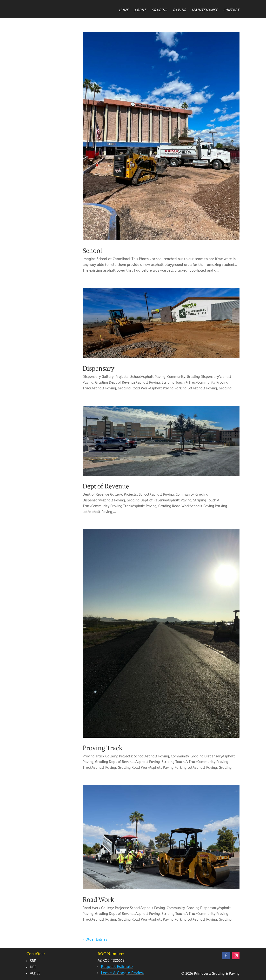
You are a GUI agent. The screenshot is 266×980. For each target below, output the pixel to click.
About (140, 10)
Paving (180, 10)
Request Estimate (117, 967)
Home (124, 10)
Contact (231, 10)
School (92, 251)
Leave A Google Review (123, 973)
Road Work (98, 900)
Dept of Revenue (106, 486)
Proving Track (103, 748)
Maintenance (205, 10)
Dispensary (99, 368)
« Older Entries (95, 939)
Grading (160, 10)
